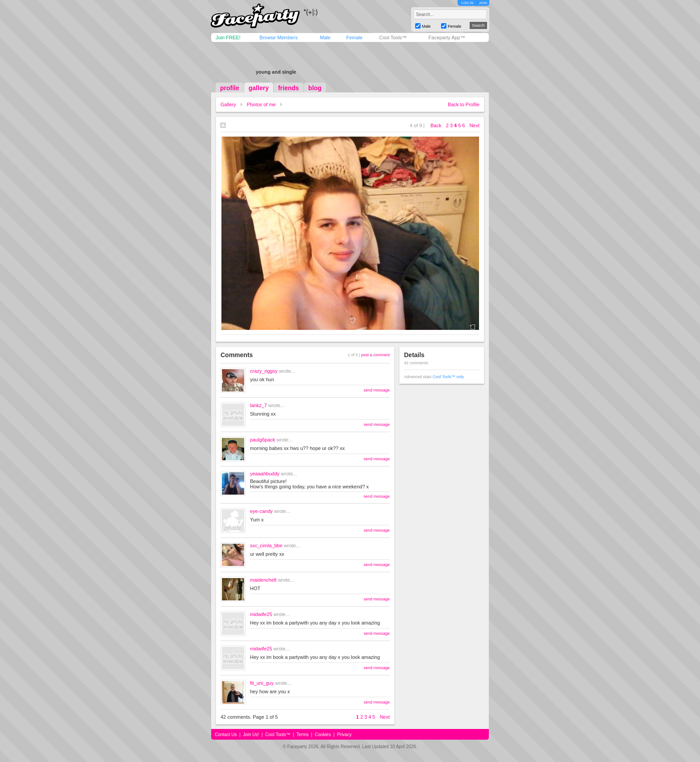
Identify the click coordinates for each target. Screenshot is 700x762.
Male (325, 37)
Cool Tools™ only (448, 377)
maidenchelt (263, 580)
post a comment (375, 355)
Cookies (323, 735)
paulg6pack (262, 440)
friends (289, 88)
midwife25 (261, 614)
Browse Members (279, 37)
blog (315, 88)
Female (354, 37)
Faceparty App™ (447, 37)
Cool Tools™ (393, 37)
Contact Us (226, 735)
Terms (302, 735)
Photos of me (261, 104)
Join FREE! (228, 37)
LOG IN (467, 3)
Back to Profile (464, 104)
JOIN (483, 3)
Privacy (344, 735)
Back (436, 125)
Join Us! (251, 735)
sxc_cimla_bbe (266, 545)
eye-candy (261, 511)
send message (377, 390)
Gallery (228, 104)
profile (230, 88)
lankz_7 (258, 405)
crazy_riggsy (264, 371)
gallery (259, 88)
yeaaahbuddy (265, 474)
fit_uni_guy (262, 683)
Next (474, 125)
